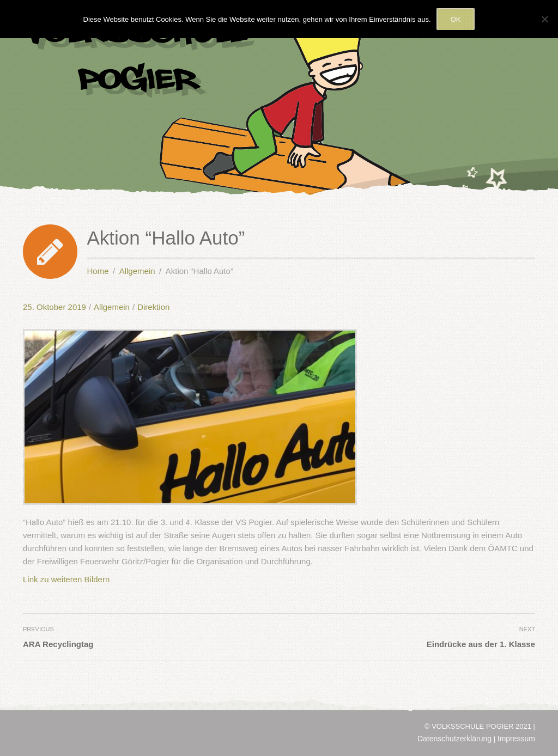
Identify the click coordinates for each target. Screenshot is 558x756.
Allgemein (112, 307)
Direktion (153, 307)
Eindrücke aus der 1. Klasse (481, 644)
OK (456, 19)
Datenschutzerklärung (454, 739)
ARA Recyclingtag (58, 644)
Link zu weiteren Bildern (66, 579)
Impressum (516, 739)
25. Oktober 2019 (54, 307)
